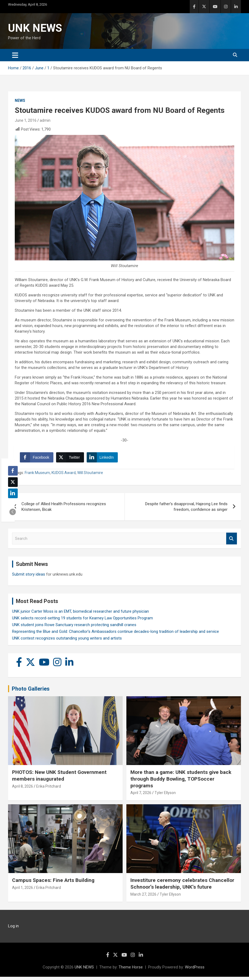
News (20, 100)
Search (232, 542)
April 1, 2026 (23, 891)
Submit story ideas (29, 577)
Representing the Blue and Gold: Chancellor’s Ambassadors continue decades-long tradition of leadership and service (116, 635)
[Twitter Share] (71, 459)
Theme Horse (131, 970)
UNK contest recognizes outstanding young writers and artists (67, 641)
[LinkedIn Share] (104, 459)
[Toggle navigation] (15, 55)
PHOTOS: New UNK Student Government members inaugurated (59, 779)
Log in (13, 929)
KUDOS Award (64, 476)
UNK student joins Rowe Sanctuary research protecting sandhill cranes (74, 628)
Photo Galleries (31, 692)
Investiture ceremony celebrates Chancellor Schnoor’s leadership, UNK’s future (182, 887)
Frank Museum (37, 476)
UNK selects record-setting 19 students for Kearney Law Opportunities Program (83, 621)
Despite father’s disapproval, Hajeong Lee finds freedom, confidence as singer (186, 510)
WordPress (195, 970)
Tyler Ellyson (165, 796)
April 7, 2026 (141, 796)
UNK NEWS (35, 28)
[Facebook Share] (38, 459)
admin (45, 120)
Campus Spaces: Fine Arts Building (53, 883)
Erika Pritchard (49, 789)
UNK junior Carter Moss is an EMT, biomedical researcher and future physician (80, 615)
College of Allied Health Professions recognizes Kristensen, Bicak (64, 510)
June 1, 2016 (26, 120)
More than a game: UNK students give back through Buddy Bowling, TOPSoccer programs (181, 782)
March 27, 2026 (143, 897)
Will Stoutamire (90, 476)
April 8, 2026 (23, 789)
